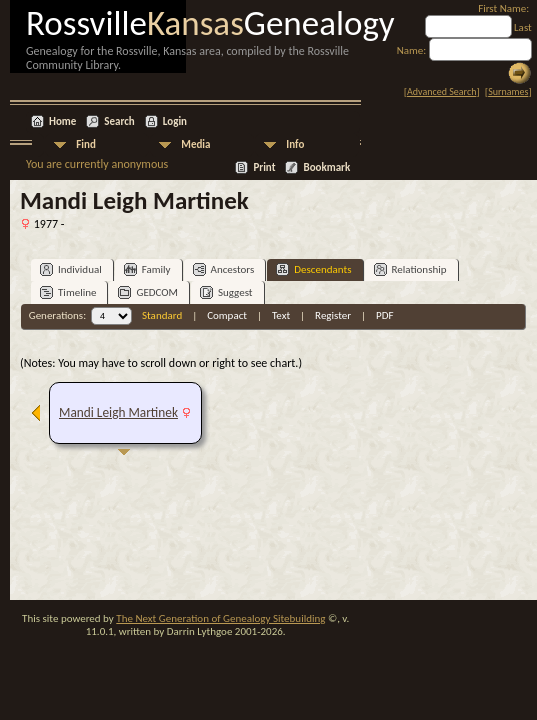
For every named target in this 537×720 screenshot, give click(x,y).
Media (195, 144)
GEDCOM (148, 292)
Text (281, 315)
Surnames (508, 91)
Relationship (410, 269)
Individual (71, 269)
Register (333, 315)
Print (264, 167)
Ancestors (224, 269)
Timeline (68, 292)
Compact (227, 315)
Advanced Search (441, 91)
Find (86, 144)
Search (119, 121)
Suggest (226, 292)
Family (147, 269)
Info (295, 144)
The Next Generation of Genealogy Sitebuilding (220, 618)
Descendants (313, 269)
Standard (162, 315)
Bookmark (326, 167)
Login (175, 121)
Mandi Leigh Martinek (118, 412)
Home (62, 121)
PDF (385, 315)
